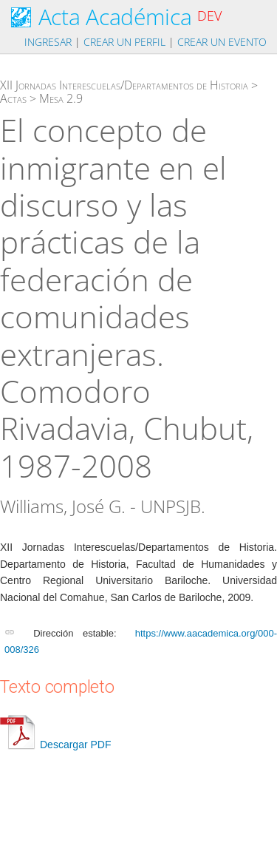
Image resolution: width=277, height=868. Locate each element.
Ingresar (48, 42)
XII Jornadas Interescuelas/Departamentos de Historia (124, 85)
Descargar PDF (55, 745)
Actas (13, 98)
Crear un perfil (124, 42)
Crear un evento (222, 42)
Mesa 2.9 (61, 98)
